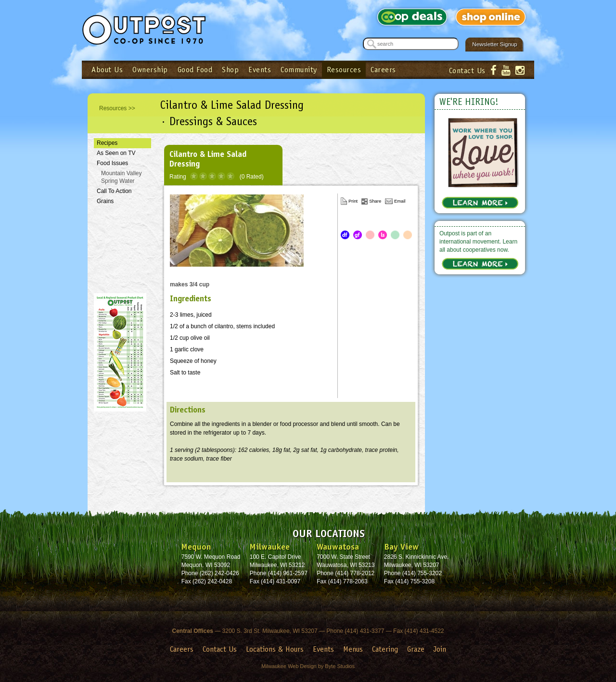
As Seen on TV (116, 153)
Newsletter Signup (494, 44)
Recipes (107, 143)
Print (353, 201)
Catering (385, 649)
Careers (383, 70)
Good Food (195, 70)
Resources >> (117, 108)
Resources (344, 70)
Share (375, 201)
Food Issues (112, 163)
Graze (416, 649)
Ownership (150, 70)
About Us (107, 70)
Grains (105, 201)
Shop (230, 70)
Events (260, 70)
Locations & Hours (275, 649)
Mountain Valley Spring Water (122, 177)
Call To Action (114, 191)
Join (440, 649)
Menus (353, 649)
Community (299, 70)
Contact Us (467, 71)
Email (400, 201)
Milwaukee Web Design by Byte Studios (308, 666)
